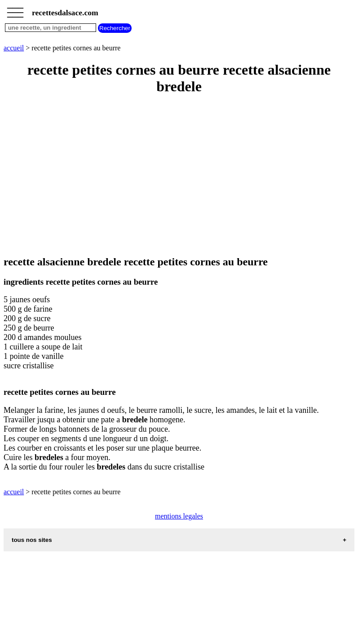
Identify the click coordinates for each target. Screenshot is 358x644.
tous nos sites (32, 540)
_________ (15, 10)
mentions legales (179, 516)
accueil (14, 48)
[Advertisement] (179, 176)
